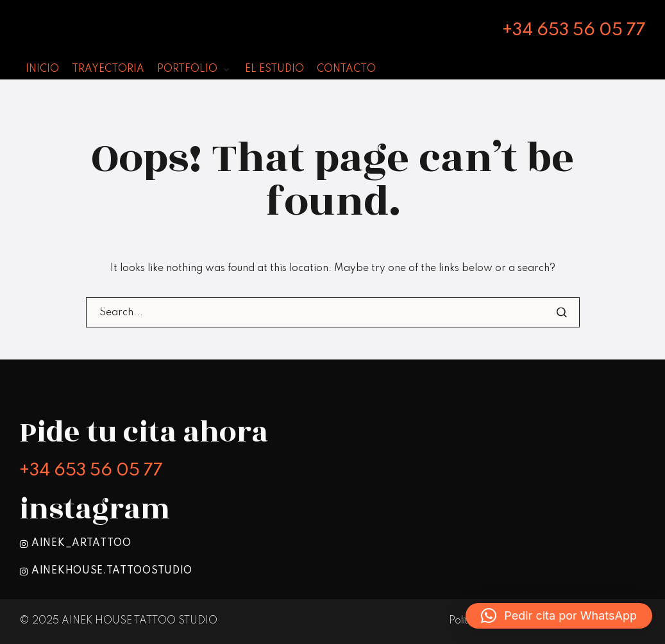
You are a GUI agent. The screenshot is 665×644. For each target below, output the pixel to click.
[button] (559, 616)
